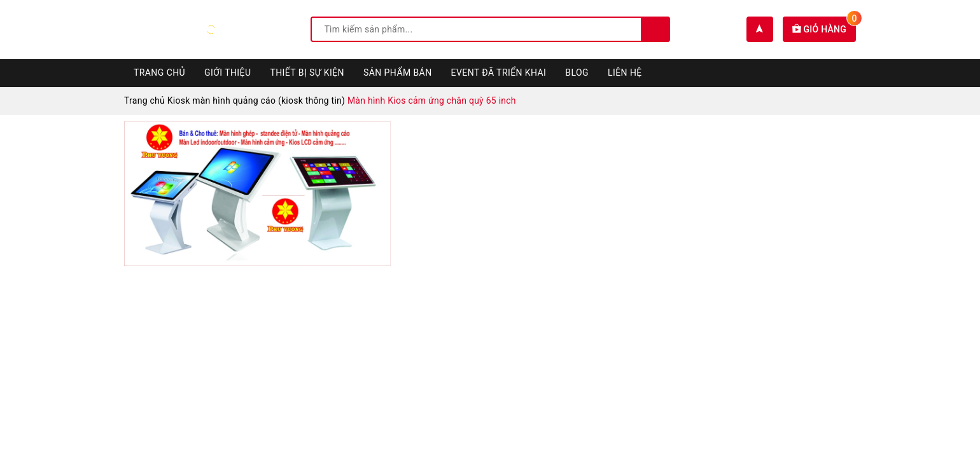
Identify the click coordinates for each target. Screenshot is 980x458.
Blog (577, 73)
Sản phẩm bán (398, 73)
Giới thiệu (227, 73)
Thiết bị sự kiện (307, 73)
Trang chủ (159, 73)
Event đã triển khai (499, 73)
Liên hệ (625, 73)
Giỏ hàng (824, 29)
